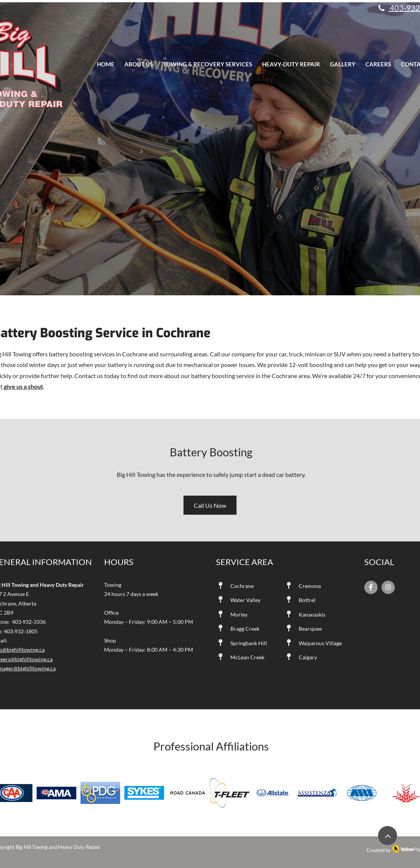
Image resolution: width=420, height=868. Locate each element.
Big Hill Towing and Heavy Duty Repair (58, 847)
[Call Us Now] (210, 505)
